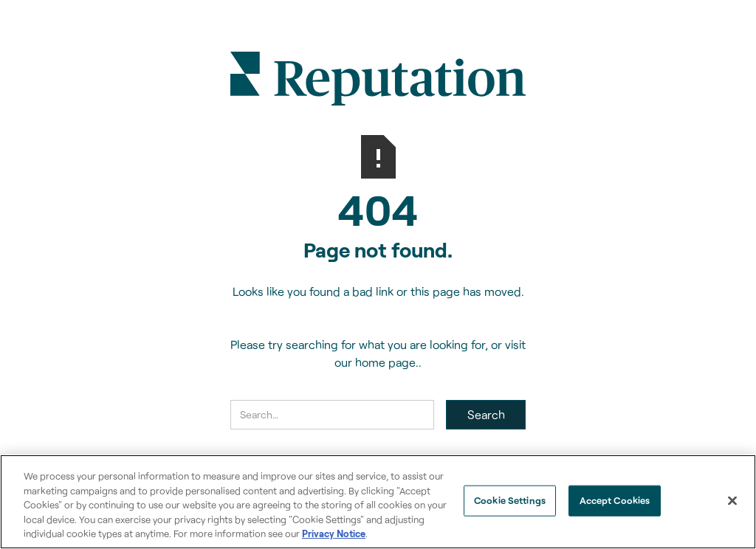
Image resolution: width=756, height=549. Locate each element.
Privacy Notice (334, 534)
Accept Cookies (615, 500)
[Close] (732, 501)
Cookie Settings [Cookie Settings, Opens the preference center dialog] (510, 500)
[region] (378, 502)
